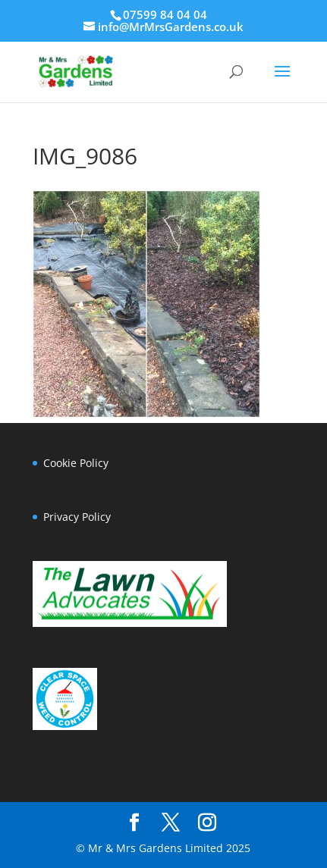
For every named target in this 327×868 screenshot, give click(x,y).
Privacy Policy (77, 517)
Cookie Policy (76, 463)
